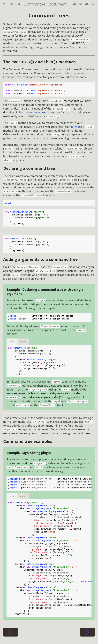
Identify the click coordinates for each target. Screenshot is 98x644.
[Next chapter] (87, 632)
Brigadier (77, 127)
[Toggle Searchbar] (19, 4)
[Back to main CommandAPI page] (75, 4)
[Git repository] (93, 4)
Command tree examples (28, 441)
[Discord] (87, 4)
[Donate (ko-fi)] (81, 4)
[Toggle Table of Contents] (4, 4)
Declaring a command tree (29, 168)
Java (12, 342)
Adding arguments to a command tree (40, 259)
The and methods (39, 62)
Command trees (49, 15)
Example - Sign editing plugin (29, 453)
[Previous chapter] (11, 632)
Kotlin (23, 342)
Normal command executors (37, 112)
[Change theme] (12, 4)
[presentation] (49, 231)
